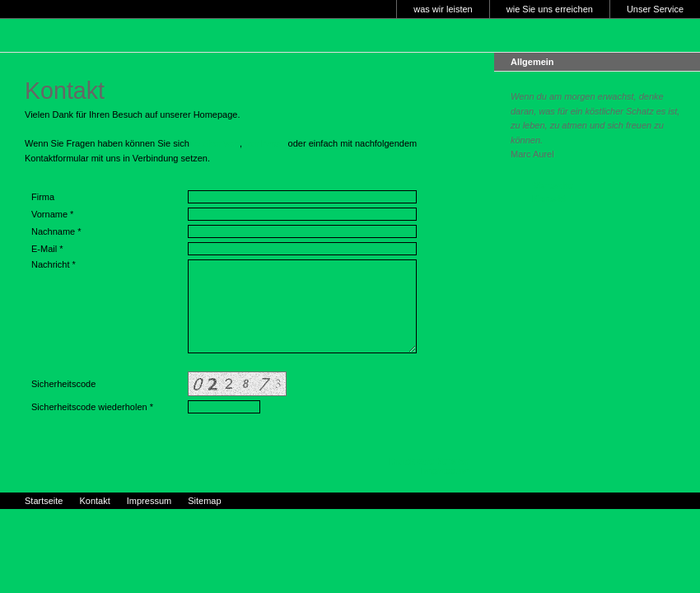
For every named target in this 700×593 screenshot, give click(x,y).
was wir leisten (443, 9)
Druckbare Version (429, 461)
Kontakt (549, 198)
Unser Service (655, 9)
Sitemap (204, 501)
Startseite (553, 185)
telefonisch (216, 143)
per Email (265, 143)
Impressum (445, 471)
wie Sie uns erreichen (550, 9)
